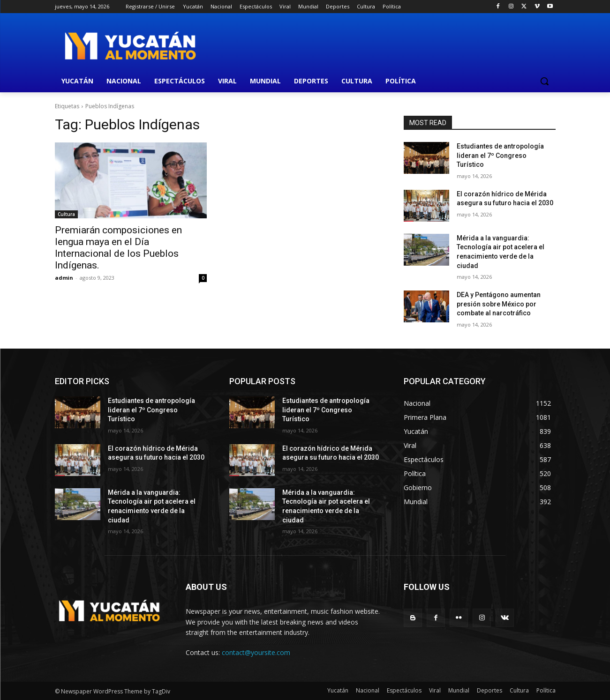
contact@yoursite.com (256, 652)
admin (64, 278)
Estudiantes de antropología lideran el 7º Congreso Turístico (500, 155)
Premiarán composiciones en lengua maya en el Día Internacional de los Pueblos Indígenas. (118, 248)
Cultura (66, 214)
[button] (544, 81)
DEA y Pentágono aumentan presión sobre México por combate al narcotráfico (499, 304)
